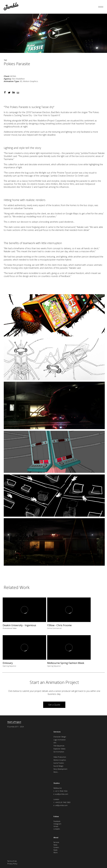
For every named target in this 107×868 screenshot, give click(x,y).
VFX (55, 743)
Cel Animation (59, 752)
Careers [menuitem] (56, 847)
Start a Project (14, 722)
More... (56, 772)
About (56, 837)
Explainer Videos (59, 749)
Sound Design (58, 766)
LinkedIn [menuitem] (57, 829)
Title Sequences (59, 746)
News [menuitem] (55, 845)
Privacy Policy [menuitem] (12, 864)
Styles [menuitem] (55, 850)
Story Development (60, 769)
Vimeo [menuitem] (56, 826)
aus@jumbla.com (62, 794)
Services (57, 732)
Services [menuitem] (56, 842)
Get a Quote (54, 705)
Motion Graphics (60, 760)
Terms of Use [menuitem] (12, 861)
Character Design (60, 737)
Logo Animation (60, 740)
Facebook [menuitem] (57, 821)
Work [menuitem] (56, 852)
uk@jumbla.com (61, 805)
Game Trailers (59, 763)
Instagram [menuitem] (57, 824)
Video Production (60, 757)
